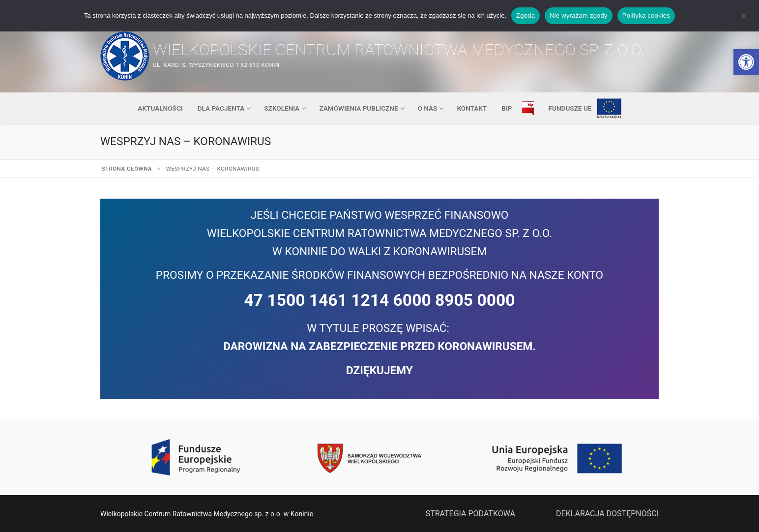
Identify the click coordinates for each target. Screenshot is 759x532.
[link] (746, 62)
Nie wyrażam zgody (579, 15)
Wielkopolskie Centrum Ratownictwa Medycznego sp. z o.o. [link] (399, 50)
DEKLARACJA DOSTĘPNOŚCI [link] (607, 514)
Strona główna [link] (127, 169)
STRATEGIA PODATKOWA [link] (470, 514)
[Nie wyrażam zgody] (743, 19)
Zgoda (525, 15)
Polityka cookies (646, 15)
